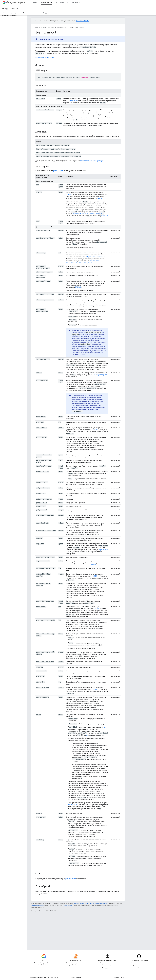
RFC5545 (69, 194)
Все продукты (61, 2)
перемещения (103, 550)
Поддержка (47, 13)
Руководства (15, 13)
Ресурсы (75, 2)
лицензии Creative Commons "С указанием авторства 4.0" (91, 903)
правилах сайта (69, 905)
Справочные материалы (76, 28)
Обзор (5, 13)
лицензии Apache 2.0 (38, 905)
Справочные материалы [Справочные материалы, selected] (31, 13)
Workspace (16, 2)
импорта (101, 198)
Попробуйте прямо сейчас (45, 57)
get (87, 735)
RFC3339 (95, 430)
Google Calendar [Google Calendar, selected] (46, 2)
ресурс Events (58, 171)
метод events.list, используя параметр (88, 214)
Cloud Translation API (82, 21)
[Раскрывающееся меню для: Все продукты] (68, 2)
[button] (13, 15)
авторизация (60, 39)
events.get (104, 216)
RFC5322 (78, 287)
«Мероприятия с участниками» (96, 257)
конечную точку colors (101, 375)
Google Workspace (49, 28)
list (105, 727)
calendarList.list (73, 101)
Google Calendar (10, 9)
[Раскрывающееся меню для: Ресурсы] (80, 2)
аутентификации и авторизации (92, 161)
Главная (35, 2)
